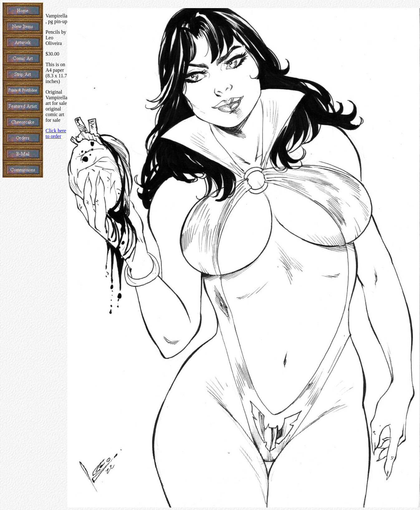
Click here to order (56, 133)
